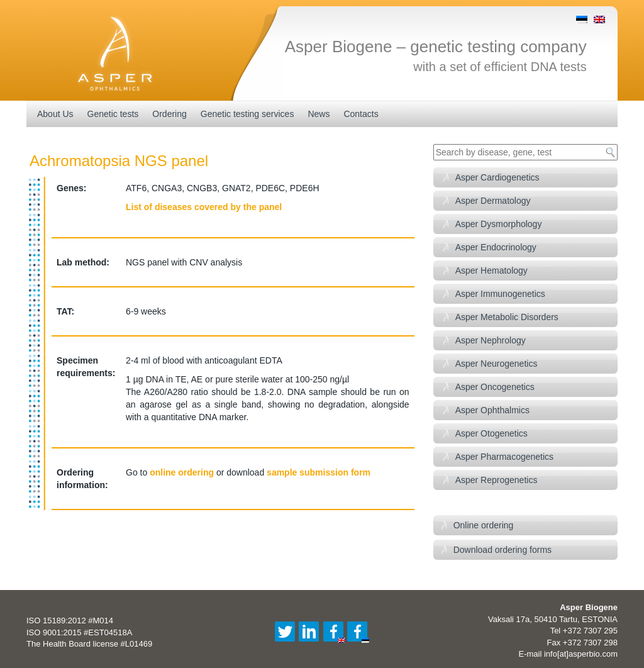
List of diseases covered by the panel (204, 207)
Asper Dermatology (493, 201)
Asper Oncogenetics (495, 387)
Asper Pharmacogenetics (504, 457)
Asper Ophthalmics (492, 410)
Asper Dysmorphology (499, 224)
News (319, 114)
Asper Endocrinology (496, 247)
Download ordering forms (502, 550)
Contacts (361, 114)
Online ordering (484, 525)
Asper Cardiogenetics (497, 177)
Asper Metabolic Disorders (507, 317)
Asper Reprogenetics (497, 480)
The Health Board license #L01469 (89, 644)
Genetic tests (113, 114)
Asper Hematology (491, 270)
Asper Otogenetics (491, 433)
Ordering (169, 114)
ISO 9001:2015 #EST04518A (79, 632)
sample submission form (319, 472)
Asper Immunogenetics (500, 294)
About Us (55, 114)
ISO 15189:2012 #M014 (70, 621)
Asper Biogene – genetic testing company (436, 47)
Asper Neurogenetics (497, 364)
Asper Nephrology (491, 340)
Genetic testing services (247, 114)
